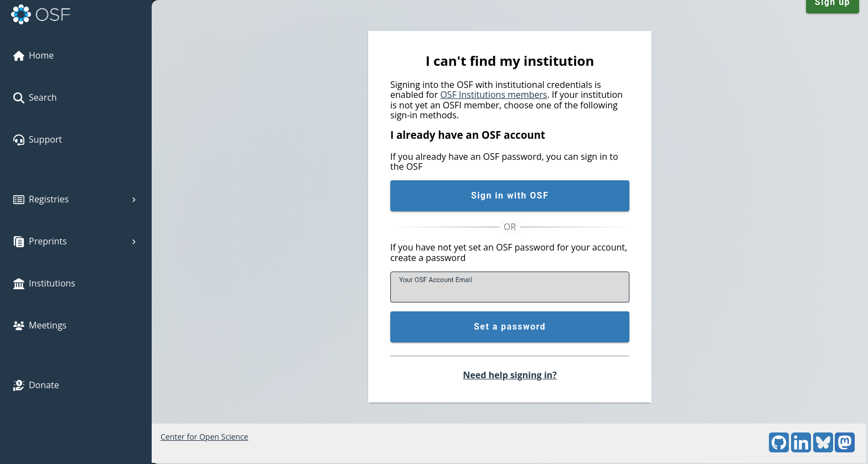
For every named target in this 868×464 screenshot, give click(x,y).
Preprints (76, 241)
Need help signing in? (510, 375)
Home (33, 55)
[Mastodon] (845, 449)
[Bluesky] (823, 449)
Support (38, 139)
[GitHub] (779, 449)
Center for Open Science (204, 437)
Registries (76, 199)
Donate (36, 385)
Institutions (44, 283)
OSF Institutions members (494, 95)
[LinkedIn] (801, 449)
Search (35, 97)
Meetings (40, 325)
